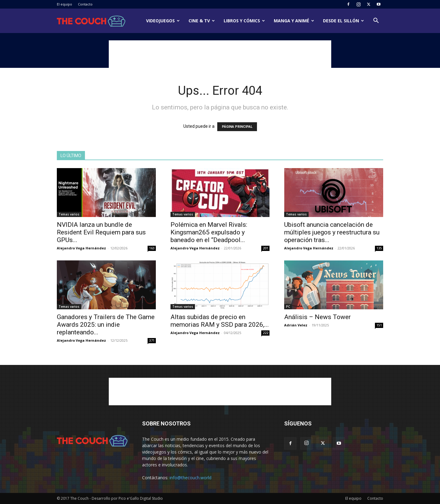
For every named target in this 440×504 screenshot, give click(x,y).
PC (288, 307)
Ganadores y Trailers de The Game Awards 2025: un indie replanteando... (106, 325)
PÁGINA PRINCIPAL (237, 127)
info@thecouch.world (191, 478)
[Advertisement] (220, 54)
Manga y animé (294, 21)
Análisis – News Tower (317, 317)
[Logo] (91, 21)
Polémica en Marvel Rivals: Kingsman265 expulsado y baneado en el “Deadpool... (209, 232)
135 (379, 248)
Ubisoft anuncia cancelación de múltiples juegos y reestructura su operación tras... (332, 232)
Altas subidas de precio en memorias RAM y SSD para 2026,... (220, 321)
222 (266, 333)
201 (266, 248)
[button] (376, 21)
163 (152, 248)
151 (379, 325)
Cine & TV (202, 21)
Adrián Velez (296, 325)
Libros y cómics (244, 21)
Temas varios (69, 214)
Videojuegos (163, 21)
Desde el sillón (343, 21)
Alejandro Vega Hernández (81, 248)
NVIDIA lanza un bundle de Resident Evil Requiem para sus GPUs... (101, 232)
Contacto (85, 4)
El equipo (64, 4)
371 (152, 340)
